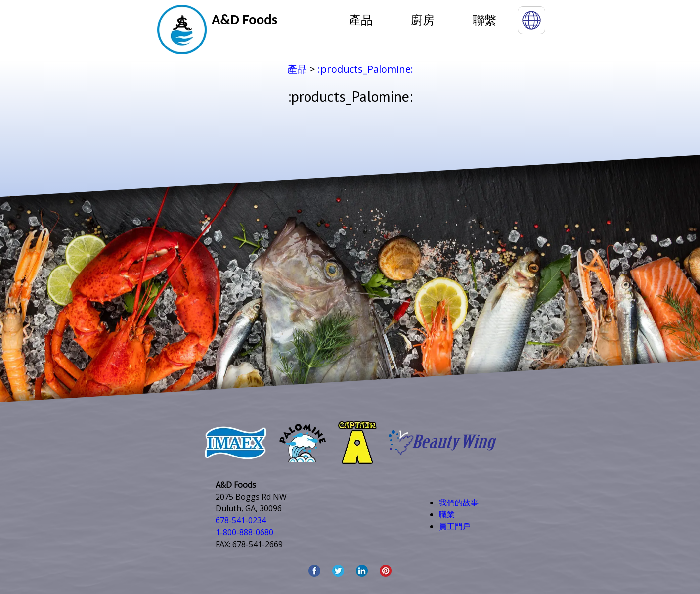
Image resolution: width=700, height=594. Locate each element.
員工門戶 (455, 526)
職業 (447, 514)
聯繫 (484, 20)
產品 (361, 20)
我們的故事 (459, 503)
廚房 (423, 20)
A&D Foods (244, 20)
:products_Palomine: (366, 69)
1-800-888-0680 (244, 532)
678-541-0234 (241, 520)
